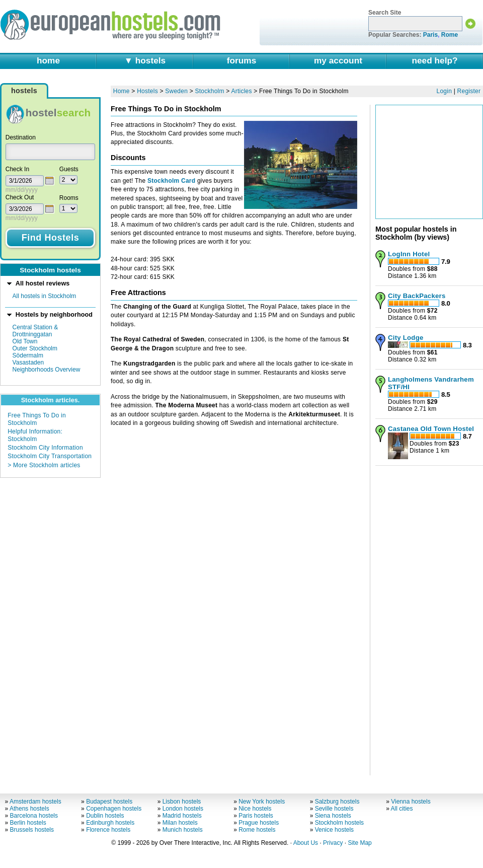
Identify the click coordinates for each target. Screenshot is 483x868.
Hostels (147, 91)
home (48, 60)
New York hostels (262, 802)
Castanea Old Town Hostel (431, 429)
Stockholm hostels (339, 823)
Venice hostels (334, 830)
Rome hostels (257, 830)
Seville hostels (334, 809)
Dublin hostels (105, 816)
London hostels (183, 809)
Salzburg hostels (337, 802)
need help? (434, 60)
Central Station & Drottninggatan (35, 331)
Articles (241, 91)
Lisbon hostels (182, 802)
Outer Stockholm (35, 348)
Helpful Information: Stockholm (35, 435)
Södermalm (28, 355)
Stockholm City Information (45, 448)
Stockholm (210, 91)
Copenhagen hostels (114, 809)
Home (122, 91)
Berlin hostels (28, 823)
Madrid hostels (182, 816)
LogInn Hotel (409, 254)
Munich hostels (183, 830)
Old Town (25, 341)
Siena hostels (333, 816)
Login (445, 91)
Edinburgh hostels (110, 823)
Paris (430, 35)
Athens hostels (29, 809)
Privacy (333, 843)
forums (242, 60)
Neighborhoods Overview (47, 370)
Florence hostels (108, 830)
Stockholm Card (171, 181)
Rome (450, 35)
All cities (402, 809)
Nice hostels (255, 809)
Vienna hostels (411, 802)
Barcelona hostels (34, 816)
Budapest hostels (109, 802)
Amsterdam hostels (35, 802)
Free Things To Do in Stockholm (37, 419)
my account (338, 60)
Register (469, 91)
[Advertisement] (429, 617)
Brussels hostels (32, 830)
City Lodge (406, 338)
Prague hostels (259, 823)
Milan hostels (180, 823)
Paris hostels (256, 816)
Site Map (359, 843)
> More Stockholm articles (44, 465)
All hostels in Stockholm (45, 296)
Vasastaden (28, 363)
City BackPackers (417, 296)
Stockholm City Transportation (50, 456)
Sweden (176, 91)
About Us (306, 843)
